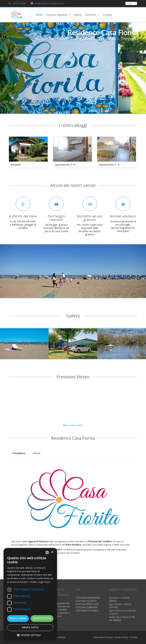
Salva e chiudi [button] (18, 618)
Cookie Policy (121, 637)
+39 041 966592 (18, 3)
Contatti (107, 15)
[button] (30, 635)
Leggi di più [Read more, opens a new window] (44, 582)
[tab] (19, 453)
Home (39, 15)
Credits (133, 637)
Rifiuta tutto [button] (30, 628)
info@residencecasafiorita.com (47, 3)
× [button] (52, 552)
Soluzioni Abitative (58, 15)
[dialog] (30, 594)
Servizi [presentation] (37, 453)
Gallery (78, 15)
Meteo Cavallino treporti (73, 425)
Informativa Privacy (103, 637)
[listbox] (47, 552)
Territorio (92, 15)
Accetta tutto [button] (42, 618)
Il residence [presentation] (19, 453)
